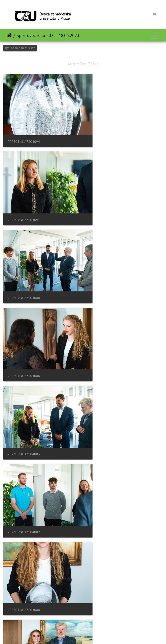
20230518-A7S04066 (107, 410)
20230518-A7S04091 (107, 133)
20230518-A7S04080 (24, 341)
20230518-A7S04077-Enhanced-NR (118, 341)
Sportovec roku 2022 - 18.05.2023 (48, 35)
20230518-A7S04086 (107, 203)
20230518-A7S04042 (24, 618)
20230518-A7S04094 (24, 133)
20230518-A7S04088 (24, 203)
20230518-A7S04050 (107, 549)
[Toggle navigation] (155, 15)
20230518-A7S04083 (24, 272)
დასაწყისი (9, 35)
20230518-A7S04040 (107, 618)
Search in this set (20, 48)
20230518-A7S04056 (24, 549)
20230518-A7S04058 (107, 480)
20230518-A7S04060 (24, 480)
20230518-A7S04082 (107, 272)
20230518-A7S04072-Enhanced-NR (35, 410)
